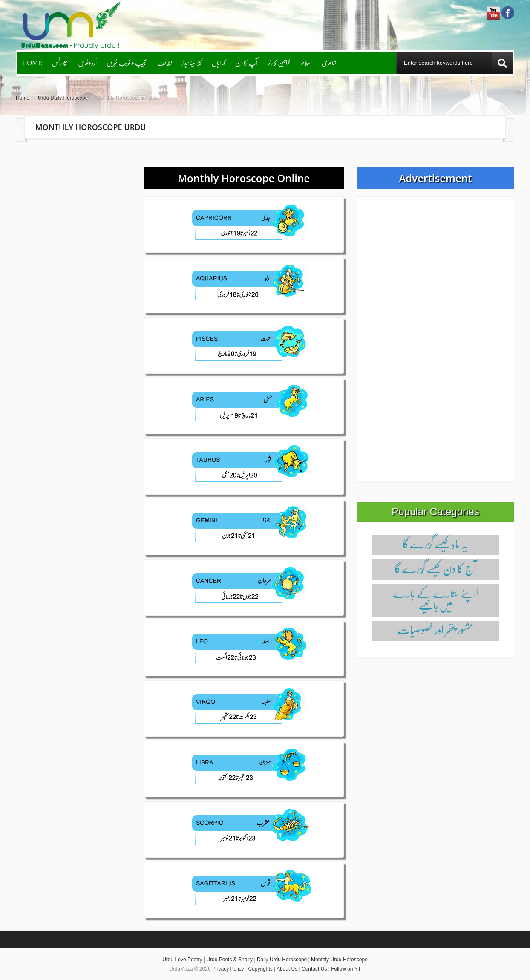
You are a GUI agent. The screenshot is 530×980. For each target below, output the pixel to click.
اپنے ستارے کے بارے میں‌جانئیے (436, 599)
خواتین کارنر (279, 62)
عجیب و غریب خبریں (127, 62)
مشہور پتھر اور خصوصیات (435, 630)
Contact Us (314, 969)
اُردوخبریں (87, 62)
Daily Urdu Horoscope (282, 960)
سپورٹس (60, 62)
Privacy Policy (228, 969)
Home (32, 62)
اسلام (306, 62)
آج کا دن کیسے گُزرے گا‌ (435, 568)
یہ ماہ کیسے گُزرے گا (435, 543)
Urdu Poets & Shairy (229, 960)
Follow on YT (346, 969)
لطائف (165, 62)
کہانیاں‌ (219, 62)
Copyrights (260, 969)
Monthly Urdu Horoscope (339, 960)
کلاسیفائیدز (192, 62)
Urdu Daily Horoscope (63, 98)
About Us (287, 969)
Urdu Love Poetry (182, 960)
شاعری (329, 62)
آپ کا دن (247, 62)
